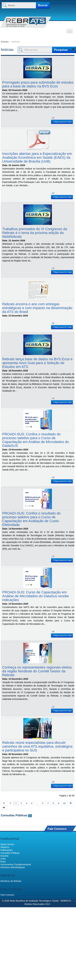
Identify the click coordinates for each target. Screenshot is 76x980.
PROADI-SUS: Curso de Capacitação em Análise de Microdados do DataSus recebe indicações (36, 596)
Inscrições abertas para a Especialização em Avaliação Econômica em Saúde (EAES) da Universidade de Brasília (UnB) (37, 157)
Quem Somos (7, 844)
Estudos (5, 856)
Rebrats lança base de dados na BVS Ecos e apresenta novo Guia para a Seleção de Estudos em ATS (37, 363)
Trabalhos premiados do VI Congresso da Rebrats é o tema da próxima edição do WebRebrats (35, 233)
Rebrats (5, 42)
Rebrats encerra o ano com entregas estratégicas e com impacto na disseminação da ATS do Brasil (37, 308)
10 (64, 803)
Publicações (7, 850)
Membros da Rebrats (11, 881)
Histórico (5, 847)
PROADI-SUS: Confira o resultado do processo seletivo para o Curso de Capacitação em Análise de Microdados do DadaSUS (36, 440)
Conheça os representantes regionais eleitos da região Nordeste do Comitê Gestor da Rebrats (37, 671)
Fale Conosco (57, 829)
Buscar (43, 5)
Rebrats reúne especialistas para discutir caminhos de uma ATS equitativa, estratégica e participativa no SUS (37, 746)
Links (3, 859)
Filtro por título (1, 45)
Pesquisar (61, 50)
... (37, 803)
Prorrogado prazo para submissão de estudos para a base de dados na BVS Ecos (38, 84)
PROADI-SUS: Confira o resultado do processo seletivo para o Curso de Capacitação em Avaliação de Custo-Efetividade (31, 519)
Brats (3, 862)
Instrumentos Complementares (16, 864)
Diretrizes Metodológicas (13, 867)
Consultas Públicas (14, 815)
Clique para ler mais (62, 122)
